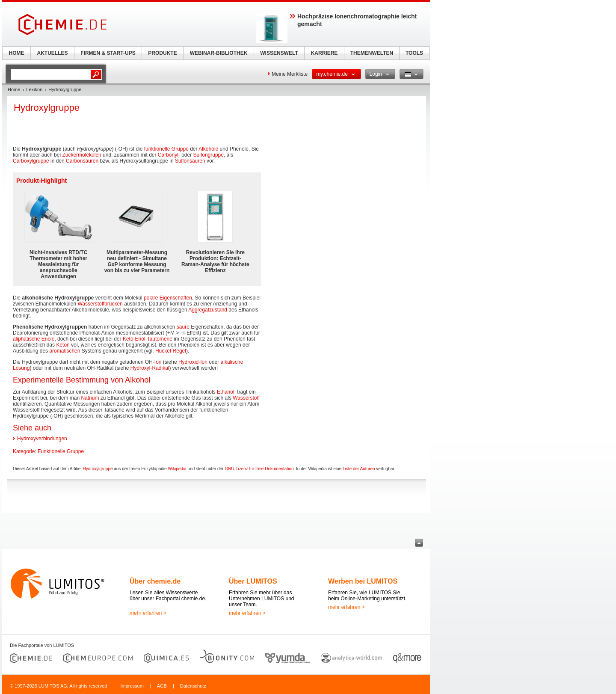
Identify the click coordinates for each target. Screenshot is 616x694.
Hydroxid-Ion (193, 362)
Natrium (90, 398)
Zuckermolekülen (81, 155)
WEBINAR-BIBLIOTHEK (219, 53)
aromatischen (65, 351)
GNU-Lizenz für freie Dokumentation (259, 469)
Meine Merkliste (290, 74)
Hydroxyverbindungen (42, 439)
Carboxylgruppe (31, 161)
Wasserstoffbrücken (100, 304)
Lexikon (34, 89)
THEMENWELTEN (372, 53)
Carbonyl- (169, 155)
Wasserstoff (246, 398)
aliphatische (26, 339)
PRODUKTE (162, 53)
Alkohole (208, 149)
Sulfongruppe (209, 155)
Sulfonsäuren (190, 161)
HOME (17, 53)
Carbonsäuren (82, 161)
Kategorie (24, 451)
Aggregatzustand (208, 310)
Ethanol (226, 392)
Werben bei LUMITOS (363, 581)
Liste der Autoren (359, 469)
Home (14, 89)
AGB (162, 686)
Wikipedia (177, 469)
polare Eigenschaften (168, 298)
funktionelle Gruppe (166, 149)
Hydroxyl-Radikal (150, 368)
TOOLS (414, 53)
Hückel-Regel (171, 351)
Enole (48, 339)
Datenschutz (193, 686)
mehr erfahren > (148, 613)
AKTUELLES (53, 53)
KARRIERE (324, 53)
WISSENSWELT (279, 53)
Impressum (132, 686)
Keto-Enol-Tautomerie (148, 339)
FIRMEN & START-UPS (108, 53)
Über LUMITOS (253, 581)
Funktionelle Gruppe (61, 451)
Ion (158, 362)
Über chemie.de (155, 581)
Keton (63, 345)
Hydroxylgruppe (98, 469)
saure (183, 327)
